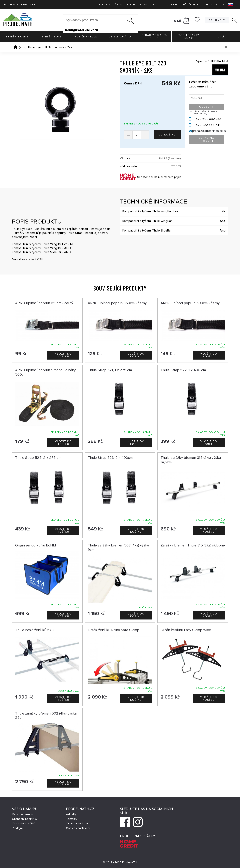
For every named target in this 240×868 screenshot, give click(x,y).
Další (223, 37)
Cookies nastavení (78, 828)
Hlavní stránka (110, 5)
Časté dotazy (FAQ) (24, 823)
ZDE (40, 259)
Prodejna (170, 5)
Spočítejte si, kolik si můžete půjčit (159, 177)
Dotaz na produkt (206, 139)
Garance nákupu (22, 814)
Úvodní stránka (16, 47)
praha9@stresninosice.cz (209, 131)
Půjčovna (191, 5)
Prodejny (18, 828)
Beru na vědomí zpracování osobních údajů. (207, 112)
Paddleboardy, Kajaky (189, 37)
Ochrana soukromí (78, 823)
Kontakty (210, 5)
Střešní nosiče (17, 37)
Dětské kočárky (120, 37)
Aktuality (71, 814)
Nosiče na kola (86, 37)
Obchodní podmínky (142, 5)
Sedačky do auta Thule (154, 37)
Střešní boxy (52, 37)
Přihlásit (217, 20)
